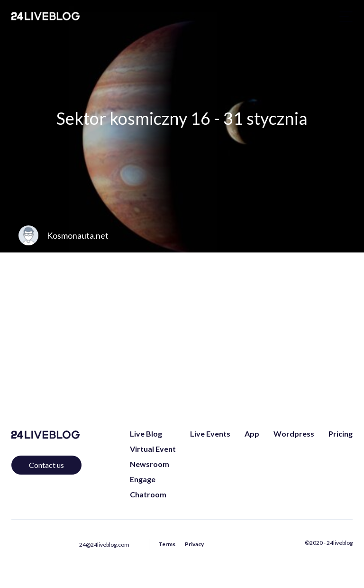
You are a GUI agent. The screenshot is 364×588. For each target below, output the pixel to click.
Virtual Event (153, 449)
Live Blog (146, 434)
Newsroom (150, 464)
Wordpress (294, 434)
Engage (143, 479)
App (252, 434)
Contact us (46, 465)
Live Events (210, 434)
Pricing (341, 434)
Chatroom (148, 494)
